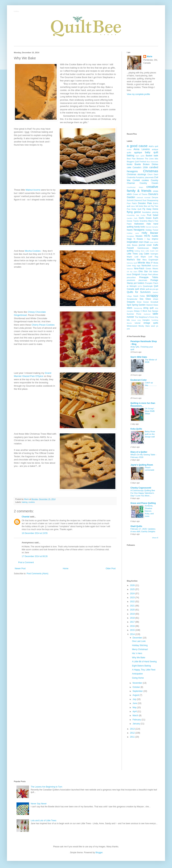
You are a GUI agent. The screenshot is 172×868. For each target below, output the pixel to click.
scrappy (152, 296)
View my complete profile (138, 94)
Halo (149, 224)
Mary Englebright (150, 260)
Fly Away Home (150, 209)
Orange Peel (146, 274)
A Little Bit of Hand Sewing (144, 662)
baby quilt (152, 152)
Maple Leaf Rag (149, 257)
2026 (133, 585)
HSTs (147, 236)
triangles (146, 320)
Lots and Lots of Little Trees (44, 821)
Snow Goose (143, 302)
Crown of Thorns (140, 194)
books (130, 164)
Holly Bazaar (150, 233)
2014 (133, 634)
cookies (32, 502)
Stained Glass (152, 305)
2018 (133, 618)
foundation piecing (150, 212)
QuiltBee (17, 12)
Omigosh (136, 274)
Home (66, 569)
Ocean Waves (152, 269)
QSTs (140, 286)
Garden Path (132, 218)
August (136, 695)
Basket (149, 156)
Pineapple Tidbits (149, 277)
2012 (133, 733)
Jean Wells (154, 242)
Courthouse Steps (135, 187)
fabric (133, 206)
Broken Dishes (151, 164)
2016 (133, 626)
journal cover (145, 245)
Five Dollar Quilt (134, 209)
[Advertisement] (142, 114)
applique (138, 153)
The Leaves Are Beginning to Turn (46, 787)
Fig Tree (155, 206)
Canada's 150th (140, 167)
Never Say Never (39, 804)
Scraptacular (132, 299)
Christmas (151, 171)
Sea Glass (145, 299)
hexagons (139, 230)
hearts (130, 230)
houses (139, 236)
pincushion (131, 277)
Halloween (139, 224)
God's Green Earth (148, 218)
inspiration (133, 242)
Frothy (143, 215)
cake (129, 167)
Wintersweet (132, 326)
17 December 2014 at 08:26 (35, 556)
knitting (137, 251)
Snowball (154, 302)
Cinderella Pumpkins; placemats (140, 177)
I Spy (147, 239)
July (135, 699)
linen (143, 251)
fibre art (147, 206)
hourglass (130, 236)
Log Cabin (144, 254)
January (137, 724)
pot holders (139, 283)
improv (155, 239)
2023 (133, 598)
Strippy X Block (141, 311)
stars (130, 308)
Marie (150, 57)
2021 (133, 606)
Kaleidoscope (143, 248)
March (136, 715)
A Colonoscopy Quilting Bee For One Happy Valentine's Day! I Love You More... (143, 493)
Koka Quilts (136, 429)
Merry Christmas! (140, 649)
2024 (133, 594)
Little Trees (132, 254)
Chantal (26, 517)
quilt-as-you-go (152, 289)
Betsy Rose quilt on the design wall (150, 434)
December (138, 638)
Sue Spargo (153, 311)
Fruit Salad (153, 215)
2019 (133, 614)
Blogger (99, 853)
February (137, 720)
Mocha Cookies (33, 251)
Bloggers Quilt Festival (136, 162)
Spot (129, 305)
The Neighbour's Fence (145, 317)
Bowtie (138, 164)
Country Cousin (149, 183)
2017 (133, 622)
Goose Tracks (133, 221)
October (137, 687)
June (135, 703)
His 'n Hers (137, 653)
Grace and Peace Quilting (143, 503)
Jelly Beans (132, 245)
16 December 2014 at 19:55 (35, 533)
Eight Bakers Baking (141, 666)
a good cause (137, 146)
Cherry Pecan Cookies (43, 325)
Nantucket (146, 266)
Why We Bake (139, 658)
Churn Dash (153, 174)
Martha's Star (134, 260)
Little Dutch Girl (152, 251)
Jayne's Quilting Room (142, 465)
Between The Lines (145, 159)
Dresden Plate (145, 203)
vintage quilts (151, 323)
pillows (155, 274)
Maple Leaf (132, 257)
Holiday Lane (133, 233)
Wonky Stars (144, 326)
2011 (133, 737)
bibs (156, 159)
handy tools (140, 227)
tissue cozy (136, 320)
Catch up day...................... (151, 385)
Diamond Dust (140, 200)
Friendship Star (133, 215)
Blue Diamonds (152, 162)
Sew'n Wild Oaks (139, 357)
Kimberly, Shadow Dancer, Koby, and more (149, 511)
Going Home (138, 678)
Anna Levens (142, 149)
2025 (133, 589)
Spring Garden (139, 305)
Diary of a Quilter (139, 452)
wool (153, 326)
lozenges (154, 254)
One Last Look (139, 641)
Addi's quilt (153, 146)
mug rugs (136, 266)
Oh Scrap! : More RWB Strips (150, 411)
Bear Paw (131, 159)
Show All (155, 538)
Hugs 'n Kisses (135, 239)
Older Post (111, 569)
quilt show (140, 289)
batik (156, 156)
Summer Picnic (134, 314)
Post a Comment (26, 562)
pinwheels (131, 280)
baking (25, 502)
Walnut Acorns (33, 190)
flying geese (134, 212)
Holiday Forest (152, 230)
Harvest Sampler (152, 227)
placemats (143, 280)
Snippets (131, 302)
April (135, 711)
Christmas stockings (136, 174)
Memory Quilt (132, 263)
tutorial (137, 323)
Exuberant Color (139, 380)
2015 (133, 630)
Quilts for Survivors (139, 292)
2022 (133, 602)
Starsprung (138, 308)
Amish (129, 149)
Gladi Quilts (136, 526)
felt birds (139, 206)
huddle (155, 236)
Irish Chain (144, 242)
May (135, 707)
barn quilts (140, 156)
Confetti (136, 180)
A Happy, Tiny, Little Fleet (144, 670)
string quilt (148, 308)
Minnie (141, 263)
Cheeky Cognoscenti (141, 488)
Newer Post (20, 569)
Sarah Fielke (139, 296)
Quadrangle (148, 286)
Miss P (149, 263)
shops (156, 299)
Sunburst (147, 314)
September (138, 691)
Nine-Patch (139, 269)
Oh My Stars (132, 272)
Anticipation (137, 674)
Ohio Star (143, 271)
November (138, 683)
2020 (133, 610)
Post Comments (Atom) (37, 574)
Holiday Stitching (140, 645)
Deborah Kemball (144, 197)
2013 (133, 729)
